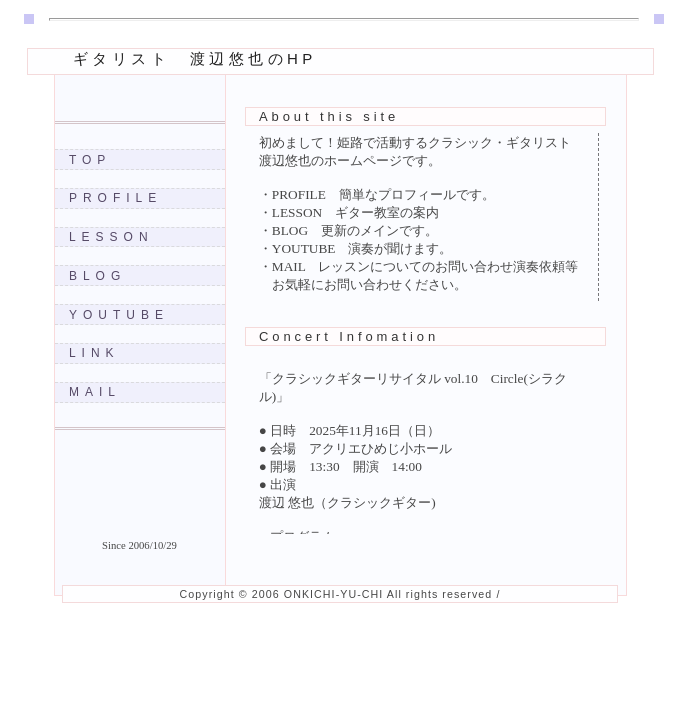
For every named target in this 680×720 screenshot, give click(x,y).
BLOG (97, 276)
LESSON (111, 237)
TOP (90, 160)
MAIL (95, 392)
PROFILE (115, 198)
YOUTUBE (119, 315)
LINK (94, 353)
